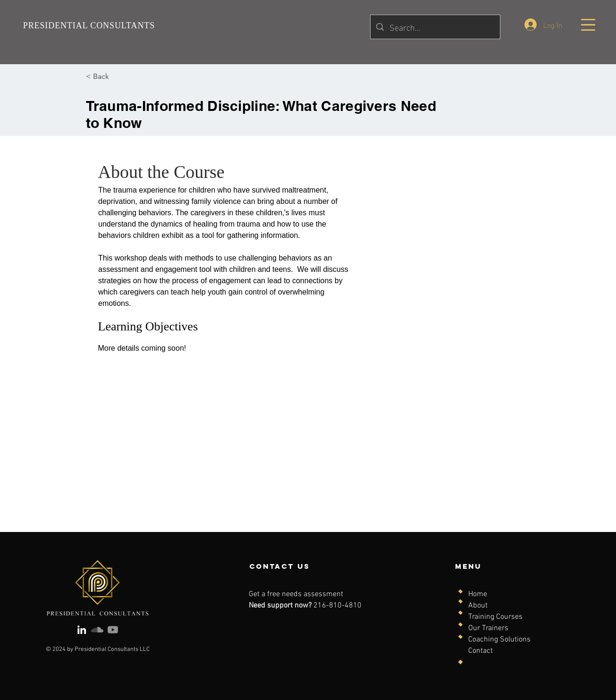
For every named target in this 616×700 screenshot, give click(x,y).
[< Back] (112, 76)
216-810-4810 (338, 606)
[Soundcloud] (97, 630)
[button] (588, 25)
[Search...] (435, 27)
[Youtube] (113, 630)
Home (478, 594)
